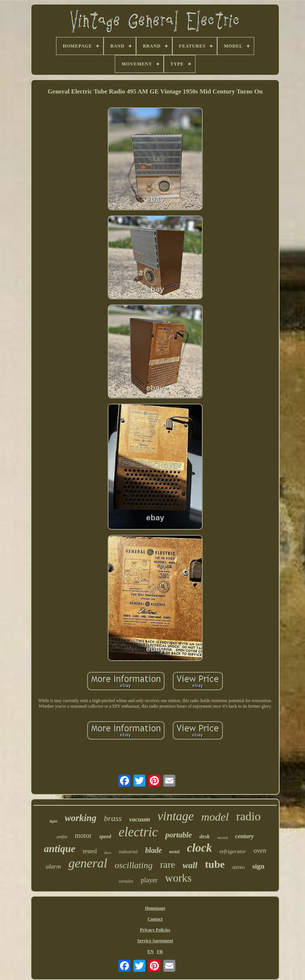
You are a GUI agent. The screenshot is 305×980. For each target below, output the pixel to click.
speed (105, 837)
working (81, 818)
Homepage (155, 908)
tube (215, 864)
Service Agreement (155, 941)
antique (60, 849)
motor (83, 835)
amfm (62, 837)
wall (190, 865)
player (149, 880)
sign (258, 866)
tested (90, 851)
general (88, 863)
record (222, 837)
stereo (238, 867)
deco (108, 853)
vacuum (140, 819)
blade (153, 850)
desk (204, 836)
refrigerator (233, 851)
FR (160, 952)
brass (113, 818)
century (244, 836)
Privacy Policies (155, 930)
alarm (53, 866)
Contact (155, 919)
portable (178, 835)
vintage (175, 816)
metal (174, 852)
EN (150, 952)
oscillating (134, 865)
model (215, 817)
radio (249, 816)
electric (138, 832)
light (53, 821)
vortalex (126, 881)
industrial (128, 852)
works (178, 878)
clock (199, 848)
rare (167, 865)
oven (260, 851)
